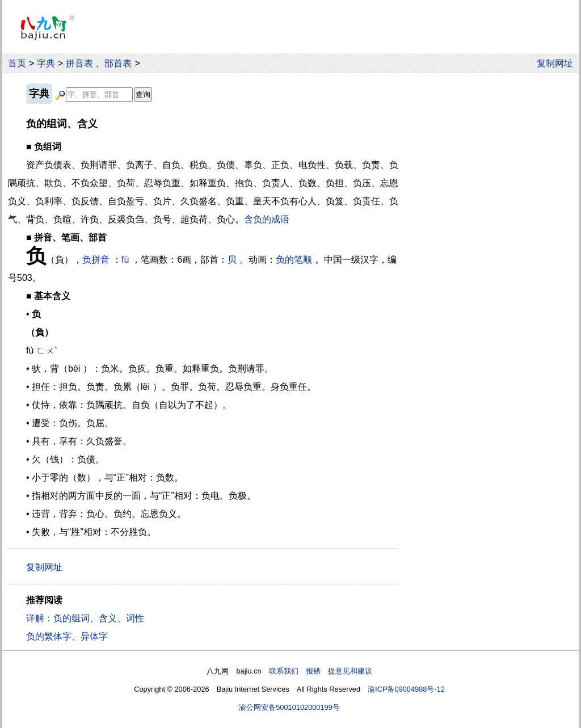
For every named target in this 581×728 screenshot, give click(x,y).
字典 (46, 63)
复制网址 (558, 63)
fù (125, 260)
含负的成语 (267, 219)
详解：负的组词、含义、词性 (85, 618)
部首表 (118, 63)
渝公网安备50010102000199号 (289, 707)
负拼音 (96, 260)
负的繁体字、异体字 (67, 636)
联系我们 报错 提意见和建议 (321, 671)
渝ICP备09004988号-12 (406, 689)
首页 (17, 63)
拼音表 (79, 63)
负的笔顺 (294, 260)
